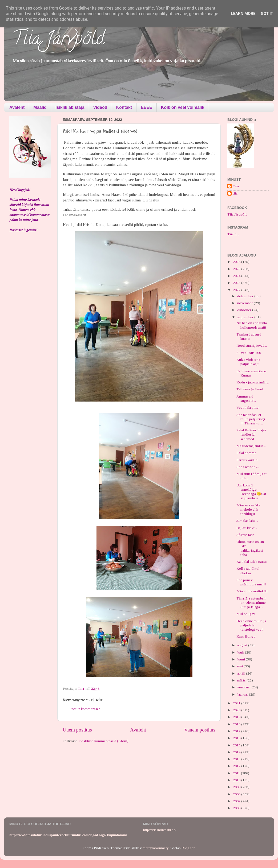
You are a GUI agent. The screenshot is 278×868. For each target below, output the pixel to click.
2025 (237, 269)
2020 (237, 710)
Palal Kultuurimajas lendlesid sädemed (251, 434)
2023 (237, 283)
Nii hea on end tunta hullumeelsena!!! (252, 325)
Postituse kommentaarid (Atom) (104, 741)
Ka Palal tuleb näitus (252, 562)
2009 (237, 787)
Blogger (188, 848)
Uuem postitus (77, 730)
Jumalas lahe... (247, 521)
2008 (237, 794)
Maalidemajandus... (251, 446)
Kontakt (124, 107)
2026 (237, 262)
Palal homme (246, 453)
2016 (237, 738)
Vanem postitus (200, 730)
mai (240, 666)
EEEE (146, 107)
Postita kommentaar (85, 709)
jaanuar (243, 694)
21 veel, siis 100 (249, 353)
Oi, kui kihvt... (247, 528)
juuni (241, 659)
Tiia (236, 186)
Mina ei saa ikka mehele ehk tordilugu (248, 509)
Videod (100, 107)
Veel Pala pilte (247, 408)
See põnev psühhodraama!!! (251, 582)
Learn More (243, 14)
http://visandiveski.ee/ (160, 830)
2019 (237, 717)
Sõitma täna (245, 535)
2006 (237, 808)
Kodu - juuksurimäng (253, 382)
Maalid (40, 107)
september (246, 317)
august (243, 645)
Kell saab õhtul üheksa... (248, 571)
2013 (237, 759)
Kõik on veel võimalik (183, 107)
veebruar (244, 687)
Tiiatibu (233, 234)
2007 (237, 801)
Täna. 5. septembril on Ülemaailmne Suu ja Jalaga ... (251, 603)
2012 (237, 766)
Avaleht (17, 107)
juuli (241, 652)
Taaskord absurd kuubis (249, 336)
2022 (237, 290)
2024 (237, 276)
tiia (235, 193)
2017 (237, 731)
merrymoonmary (156, 848)
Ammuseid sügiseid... (246, 398)
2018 (237, 724)
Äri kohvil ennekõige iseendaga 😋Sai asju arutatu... (251, 492)
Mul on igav (246, 614)
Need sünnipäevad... (252, 346)
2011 (237, 773)
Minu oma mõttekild (252, 591)
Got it (267, 14)
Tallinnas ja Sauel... (251, 389)
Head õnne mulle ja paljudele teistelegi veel (251, 625)
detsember (246, 296)
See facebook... (248, 467)
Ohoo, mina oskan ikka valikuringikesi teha (250, 548)
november (245, 303)
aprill (242, 673)
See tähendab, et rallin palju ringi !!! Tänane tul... (251, 419)
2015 (237, 745)
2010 (237, 780)
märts (242, 680)
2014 (237, 752)
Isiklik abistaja (70, 107)
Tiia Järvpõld (58, 40)
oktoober (245, 310)
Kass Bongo (246, 636)
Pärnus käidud (247, 460)
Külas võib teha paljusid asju (248, 362)
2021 (237, 703)
